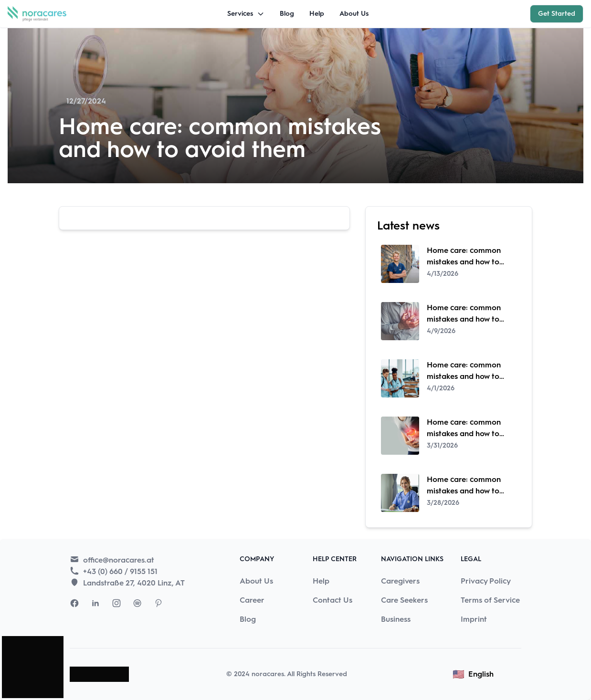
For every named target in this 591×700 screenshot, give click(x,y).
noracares (268, 674)
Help (317, 14)
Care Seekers (404, 600)
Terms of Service (490, 600)
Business (396, 619)
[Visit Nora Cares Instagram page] (116, 603)
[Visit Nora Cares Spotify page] (137, 603)
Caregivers (400, 581)
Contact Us (332, 600)
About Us (354, 14)
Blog (287, 14)
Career (252, 600)
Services (246, 14)
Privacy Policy (486, 581)
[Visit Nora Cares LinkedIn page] (95, 603)
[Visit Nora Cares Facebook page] (74, 603)
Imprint (474, 619)
